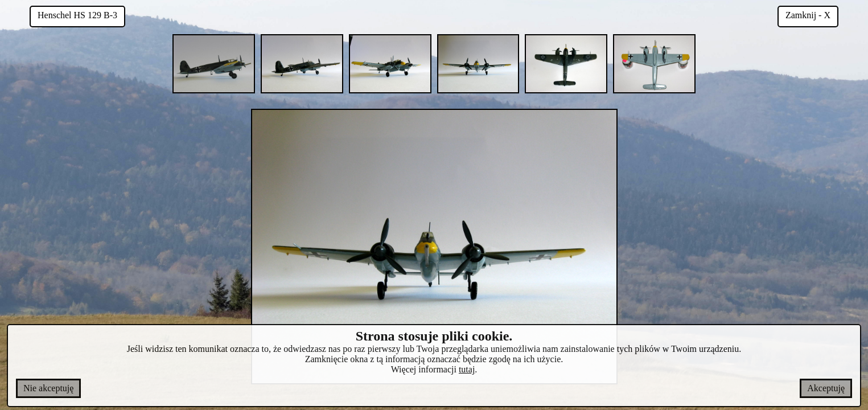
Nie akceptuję (48, 388)
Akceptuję (826, 388)
